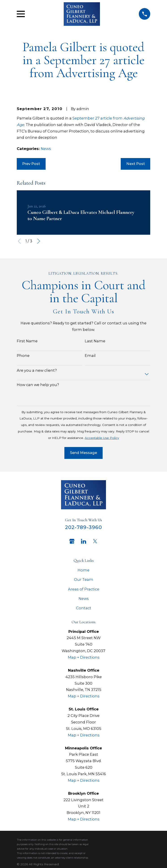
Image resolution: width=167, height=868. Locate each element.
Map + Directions (84, 657)
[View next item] (39, 241)
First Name (27, 341)
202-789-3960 (83, 527)
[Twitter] (95, 541)
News (46, 149)
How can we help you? (38, 385)
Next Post (136, 164)
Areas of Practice (84, 589)
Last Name (95, 341)
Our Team (84, 579)
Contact (84, 608)
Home (83, 570)
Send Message (83, 453)
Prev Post (31, 164)
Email (90, 356)
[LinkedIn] (83, 541)
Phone (23, 356)
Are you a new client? (37, 370)
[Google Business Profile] (72, 541)
